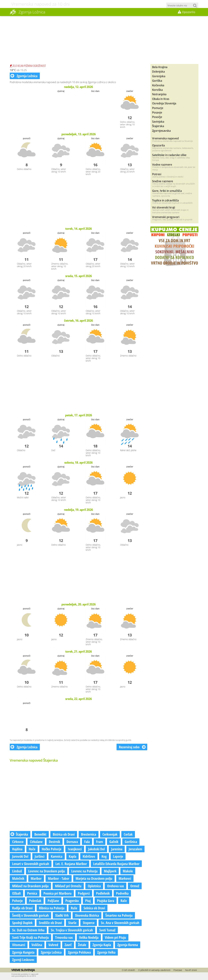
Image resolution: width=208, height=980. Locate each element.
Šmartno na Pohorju (119, 915)
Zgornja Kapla (102, 945)
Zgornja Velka (106, 952)
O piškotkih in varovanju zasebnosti (154, 970)
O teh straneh (128, 970)
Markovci (125, 878)
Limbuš (17, 871)
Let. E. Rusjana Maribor (71, 864)
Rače (124, 901)
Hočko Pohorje (52, 849)
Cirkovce (18, 842)
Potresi (157, 174)
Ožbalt (16, 893)
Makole (128, 871)
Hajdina (17, 849)
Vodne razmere (162, 164)
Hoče (32, 849)
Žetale (82, 945)
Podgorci (84, 893)
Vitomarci (19, 945)
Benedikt (40, 834)
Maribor (36, 878)
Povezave (178, 970)
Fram (100, 842)
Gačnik (114, 842)
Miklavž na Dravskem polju (30, 886)
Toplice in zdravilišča (165, 200)
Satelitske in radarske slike (169, 155)
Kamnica (57, 856)
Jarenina (117, 849)
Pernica (32, 893)
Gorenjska (159, 76)
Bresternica (89, 834)
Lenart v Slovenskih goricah (31, 864)
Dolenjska (158, 71)
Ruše (74, 908)
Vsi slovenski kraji (164, 207)
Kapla (73, 856)
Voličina (37, 945)
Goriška (157, 80)
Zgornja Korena (128, 945)
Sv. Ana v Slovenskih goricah (120, 923)
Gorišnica (131, 842)
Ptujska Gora (106, 901)
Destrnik (55, 842)
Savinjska (158, 121)
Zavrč (68, 945)
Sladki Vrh (62, 915)
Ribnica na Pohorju (52, 908)
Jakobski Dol (96, 849)
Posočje (157, 117)
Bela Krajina (160, 67)
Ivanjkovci (75, 849)
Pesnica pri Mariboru (57, 893)
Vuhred (53, 945)
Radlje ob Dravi (22, 908)
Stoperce (89, 923)
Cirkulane (36, 842)
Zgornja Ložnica (24, 76)
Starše (72, 923)
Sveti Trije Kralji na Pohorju (30, 937)
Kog (104, 856)
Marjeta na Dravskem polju (94, 878)
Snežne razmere (163, 181)
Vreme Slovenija (23, 970)
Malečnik (18, 878)
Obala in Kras (161, 99)
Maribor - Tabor (59, 878)
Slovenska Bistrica (87, 915)
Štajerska (19, 834)
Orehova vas (116, 886)
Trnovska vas (64, 937)
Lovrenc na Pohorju (84, 871)
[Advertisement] (104, 40)
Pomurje (158, 108)
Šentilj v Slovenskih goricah (30, 915)
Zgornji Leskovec (23, 960)
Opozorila (158, 145)
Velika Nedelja (89, 937)
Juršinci (40, 856)
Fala (87, 842)
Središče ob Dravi (50, 923)
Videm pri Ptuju (115, 937)
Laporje (118, 856)
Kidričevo (89, 856)
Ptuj (88, 901)
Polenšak (35, 901)
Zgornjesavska (161, 131)
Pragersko (72, 901)
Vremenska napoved (165, 138)
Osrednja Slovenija (164, 103)
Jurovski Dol (20, 856)
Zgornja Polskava (79, 952)
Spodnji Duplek (22, 923)
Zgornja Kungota (23, 952)
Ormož (135, 886)
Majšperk (110, 871)
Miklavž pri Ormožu (68, 886)
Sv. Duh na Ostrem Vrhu (28, 930)
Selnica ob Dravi (94, 908)
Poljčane (53, 901)
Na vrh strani (191, 970)
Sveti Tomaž (107, 930)
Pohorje (17, 901)
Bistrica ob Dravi (64, 834)
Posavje (157, 112)
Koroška (157, 90)
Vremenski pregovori (166, 217)
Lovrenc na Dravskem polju (47, 871)
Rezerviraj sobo (132, 747)
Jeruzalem (135, 849)
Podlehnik (103, 893)
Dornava (72, 842)
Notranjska (159, 94)
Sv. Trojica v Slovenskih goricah (72, 930)
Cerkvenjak (110, 834)
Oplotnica (94, 886)
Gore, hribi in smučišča (167, 191)
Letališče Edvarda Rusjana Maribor (116, 864)
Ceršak (128, 834)
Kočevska (158, 85)
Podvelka (122, 893)
